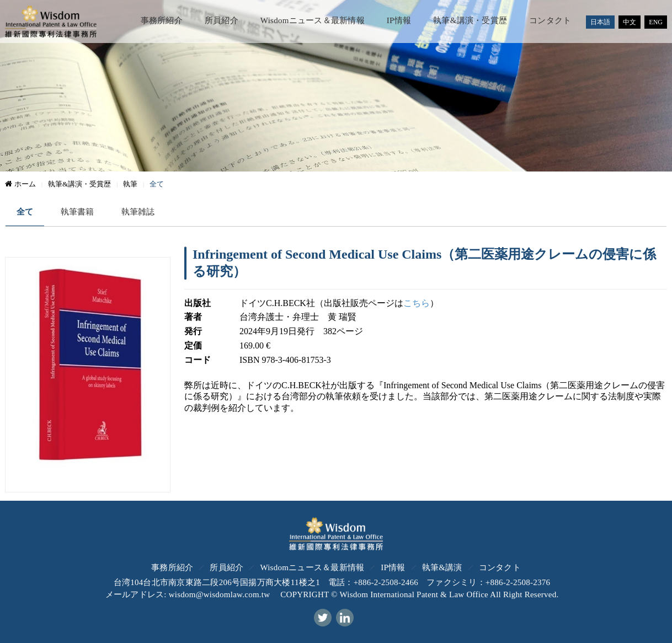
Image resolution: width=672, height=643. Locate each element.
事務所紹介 (162, 20)
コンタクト (550, 20)
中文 (630, 22)
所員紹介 (222, 20)
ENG (656, 22)
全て (25, 212)
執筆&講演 (442, 567)
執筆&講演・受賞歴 (470, 20)
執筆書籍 (77, 212)
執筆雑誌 (138, 212)
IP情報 (399, 20)
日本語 (600, 22)
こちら (417, 303)
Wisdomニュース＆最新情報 (313, 20)
